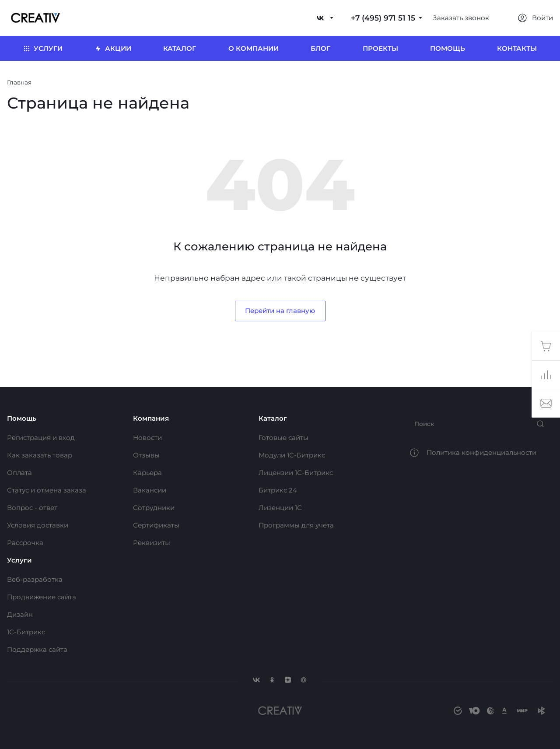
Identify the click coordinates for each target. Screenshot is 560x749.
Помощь (22, 418)
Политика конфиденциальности (481, 452)
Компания (151, 418)
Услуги (19, 560)
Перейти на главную (280, 311)
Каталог (273, 418)
